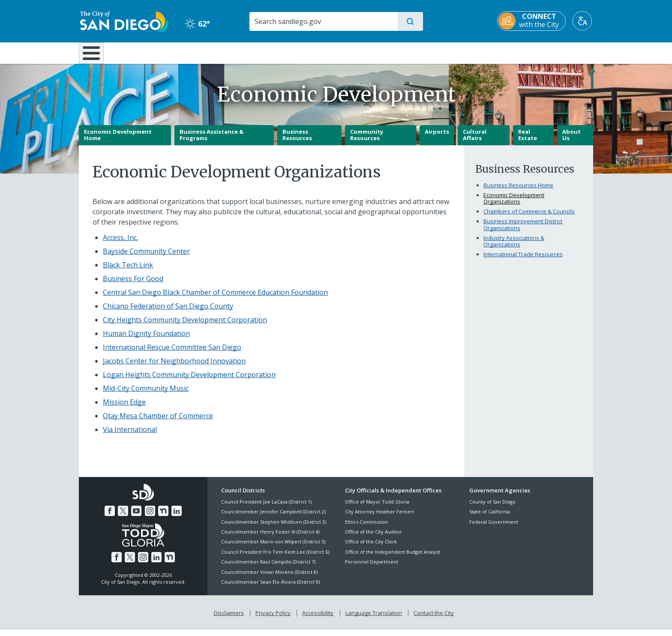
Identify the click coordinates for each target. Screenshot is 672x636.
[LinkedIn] (177, 517)
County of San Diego (492, 508)
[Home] (95, 56)
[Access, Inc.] (120, 243)
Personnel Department (372, 568)
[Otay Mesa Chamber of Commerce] (158, 422)
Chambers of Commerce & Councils (529, 218)
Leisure (151, 52)
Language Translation (374, 619)
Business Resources (297, 141)
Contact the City (434, 619)
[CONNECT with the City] (533, 21)
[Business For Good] (133, 285)
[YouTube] (136, 517)
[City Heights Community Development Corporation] (185, 326)
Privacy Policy (273, 619)
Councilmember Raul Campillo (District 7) (268, 568)
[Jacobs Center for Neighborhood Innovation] (174, 367)
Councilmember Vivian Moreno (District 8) (269, 578)
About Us (571, 141)
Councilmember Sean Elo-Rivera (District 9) (270, 588)
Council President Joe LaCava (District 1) (266, 508)
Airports (437, 138)
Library (384, 52)
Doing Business (306, 52)
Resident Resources (230, 52)
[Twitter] (123, 517)
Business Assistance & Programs (211, 141)
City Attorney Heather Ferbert (379, 518)
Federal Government (494, 528)
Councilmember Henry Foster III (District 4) (270, 538)
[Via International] (130, 435)
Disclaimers (229, 619)
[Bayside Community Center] (146, 257)
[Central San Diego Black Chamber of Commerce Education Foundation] (215, 298)
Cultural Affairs (475, 141)
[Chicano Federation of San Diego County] (168, 312)
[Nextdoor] (163, 517)
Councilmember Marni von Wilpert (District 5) (273, 548)
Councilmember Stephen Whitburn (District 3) (274, 528)
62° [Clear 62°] (196, 24)
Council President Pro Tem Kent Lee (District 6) (275, 558)
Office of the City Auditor (373, 538)
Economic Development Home (118, 141)
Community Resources (367, 141)
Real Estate (528, 141)
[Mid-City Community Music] (146, 394)
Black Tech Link (128, 271)
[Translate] (583, 21)
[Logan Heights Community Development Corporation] (189, 381)
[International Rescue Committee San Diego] (172, 353)
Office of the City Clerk (371, 548)
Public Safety (468, 52)
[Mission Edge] (124, 408)
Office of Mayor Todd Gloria (377, 508)
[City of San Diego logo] (123, 21)
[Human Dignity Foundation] (146, 339)
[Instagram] (150, 517)
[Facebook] (110, 517)
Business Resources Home (518, 191)
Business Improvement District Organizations (523, 231)
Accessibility (318, 619)
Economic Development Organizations (514, 204)
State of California (490, 518)
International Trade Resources (523, 261)
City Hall (551, 52)
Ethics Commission (366, 528)
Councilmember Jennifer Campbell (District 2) (273, 518)
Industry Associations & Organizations (514, 247)
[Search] (323, 21)
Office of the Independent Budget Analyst (393, 558)
